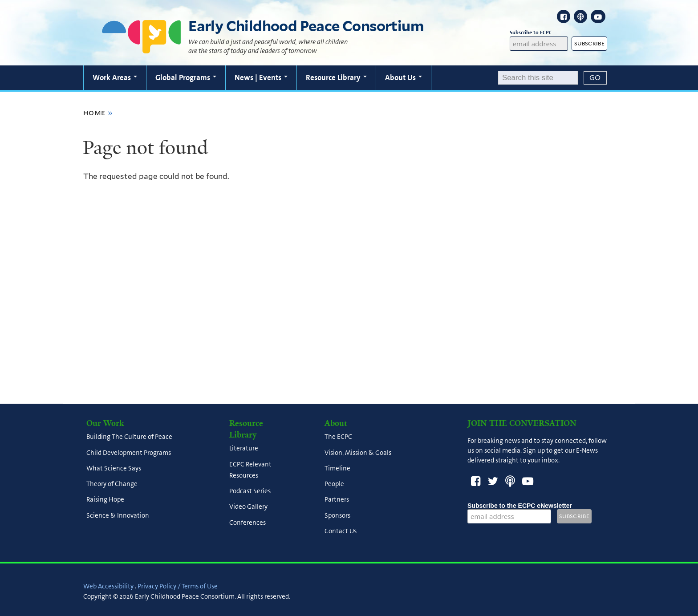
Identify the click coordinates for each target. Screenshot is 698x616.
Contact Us (341, 531)
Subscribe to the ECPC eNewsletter (520, 506)
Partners (337, 500)
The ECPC (338, 437)
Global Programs (186, 77)
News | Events (261, 77)
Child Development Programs (129, 453)
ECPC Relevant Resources (250, 470)
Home (94, 113)
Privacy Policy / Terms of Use (178, 586)
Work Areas (115, 77)
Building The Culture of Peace (129, 437)
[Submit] (595, 78)
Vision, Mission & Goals (358, 453)
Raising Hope (105, 500)
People (334, 484)
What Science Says (114, 468)
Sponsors (337, 515)
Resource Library (336, 77)
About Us (404, 77)
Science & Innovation (118, 515)
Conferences (248, 523)
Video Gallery (248, 507)
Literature (244, 449)
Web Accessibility (108, 586)
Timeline (337, 468)
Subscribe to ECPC (539, 33)
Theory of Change (112, 484)
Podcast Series (250, 491)
